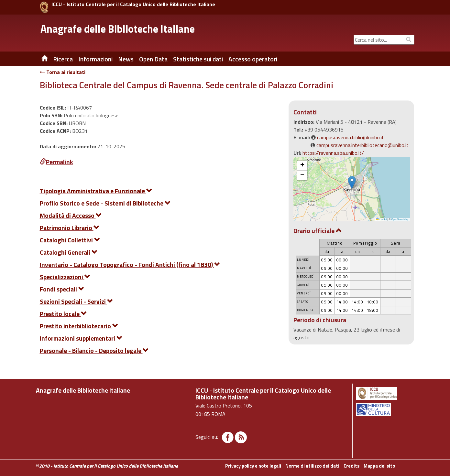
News (126, 59)
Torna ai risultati (63, 72)
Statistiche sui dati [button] (198, 59)
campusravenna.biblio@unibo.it (351, 137)
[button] (352, 182)
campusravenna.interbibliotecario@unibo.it (362, 145)
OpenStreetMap (400, 219)
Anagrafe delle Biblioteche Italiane (118, 29)
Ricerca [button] (63, 59)
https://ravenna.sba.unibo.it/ (333, 153)
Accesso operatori (253, 59)
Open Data (153, 59)
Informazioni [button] (95, 59)
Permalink (56, 162)
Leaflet (381, 219)
